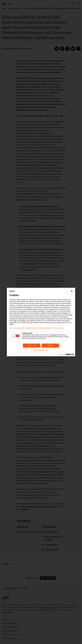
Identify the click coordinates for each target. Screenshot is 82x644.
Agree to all (32, 345)
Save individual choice (41, 350)
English (13, 291)
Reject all (50, 345)
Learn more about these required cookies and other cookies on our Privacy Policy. (36, 328)
